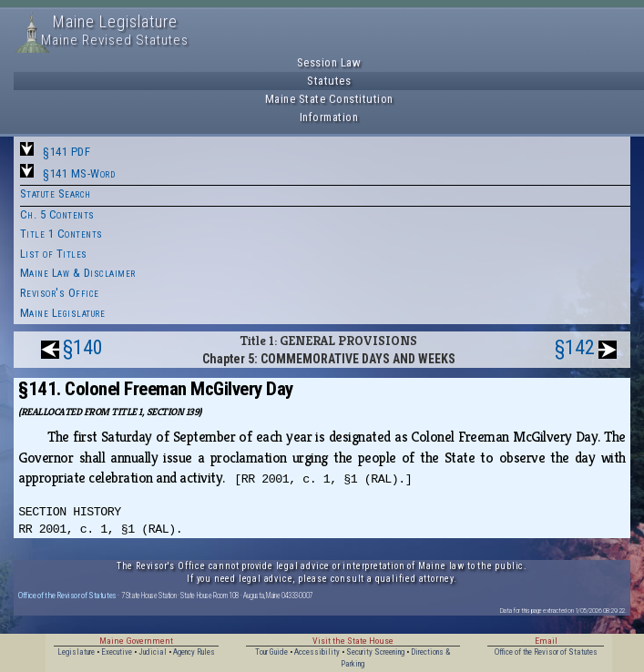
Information (329, 117)
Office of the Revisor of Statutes (67, 595)
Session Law (329, 62)
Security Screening (375, 652)
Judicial (153, 652)
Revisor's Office (60, 293)
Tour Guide (271, 652)
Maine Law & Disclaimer (78, 273)
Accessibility (317, 652)
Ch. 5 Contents (57, 214)
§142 (575, 347)
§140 (83, 347)
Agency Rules (194, 652)
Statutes (329, 81)
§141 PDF (66, 152)
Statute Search (56, 193)
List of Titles (54, 254)
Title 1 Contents (61, 234)
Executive (117, 652)
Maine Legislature (63, 313)
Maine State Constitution (329, 99)
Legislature (76, 652)
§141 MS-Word (79, 173)
